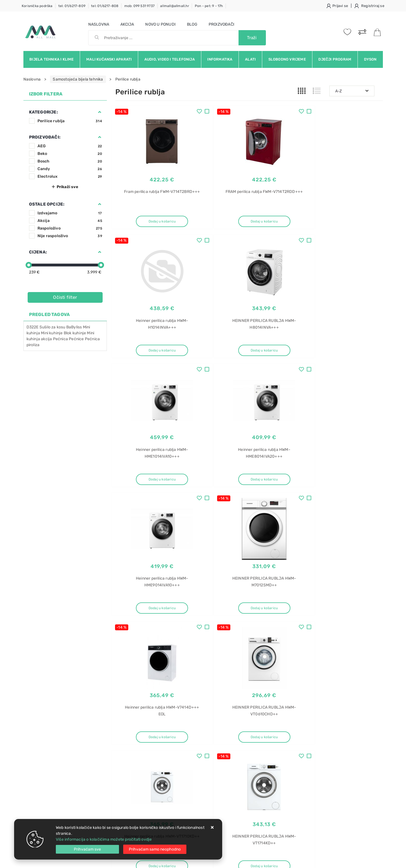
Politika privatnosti (189, 736)
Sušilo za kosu (52, 327)
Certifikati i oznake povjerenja (199, 770)
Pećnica (60, 339)
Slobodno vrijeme (287, 59)
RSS (365, 684)
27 (262, 636)
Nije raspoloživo (70, 236)
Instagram (314, 684)
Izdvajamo (70, 213)
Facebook (255, 684)
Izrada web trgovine (366, 860)
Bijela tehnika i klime (51, 59)
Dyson (370, 59)
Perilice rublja (70, 121)
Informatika (220, 59)
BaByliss (74, 327)
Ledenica (308, 727)
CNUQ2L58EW (312, 746)
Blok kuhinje (75, 333)
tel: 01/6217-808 (105, 6)
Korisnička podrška (37, 6)
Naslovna (99, 24)
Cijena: (38, 252)
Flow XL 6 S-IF (313, 815)
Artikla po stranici (324, 636)
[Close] (87, 849)
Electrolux (70, 176)
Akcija (127, 24)
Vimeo (342, 684)
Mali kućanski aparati (109, 59)
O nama (179, 728)
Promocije (181, 762)
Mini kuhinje (52, 333)
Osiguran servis (129, 770)
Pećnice (76, 339)
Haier (304, 776)
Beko (70, 154)
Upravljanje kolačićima (136, 779)
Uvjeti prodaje (128, 728)
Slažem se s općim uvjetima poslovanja (75, 699)
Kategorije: (43, 112)
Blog (192, 24)
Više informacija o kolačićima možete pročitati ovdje (104, 839)
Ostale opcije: (47, 204)
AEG (70, 146)
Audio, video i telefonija (170, 59)
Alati (250, 59)
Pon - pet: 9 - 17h (209, 6)
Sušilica (307, 756)
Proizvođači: (45, 137)
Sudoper (307, 796)
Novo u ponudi (160, 24)
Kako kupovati (128, 745)
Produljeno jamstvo (190, 745)
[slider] (29, 265)
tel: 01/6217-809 (72, 6)
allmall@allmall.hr (175, 6)
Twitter (284, 684)
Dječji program (335, 59)
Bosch (70, 161)
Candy (70, 169)
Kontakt (122, 736)
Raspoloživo (70, 228)
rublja (305, 766)
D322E (33, 327)
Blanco (306, 806)
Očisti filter (65, 297)
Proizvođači (221, 24)
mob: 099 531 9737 (139, 6)
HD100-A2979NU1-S (319, 786)
